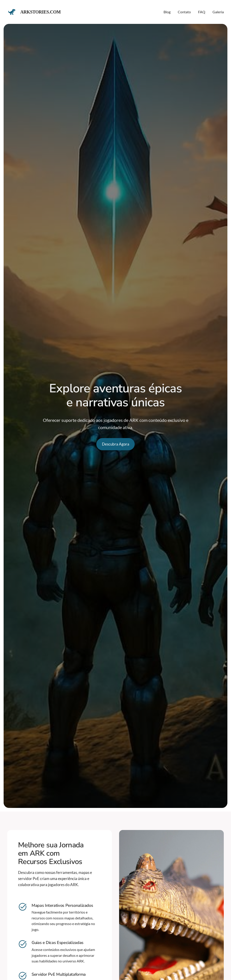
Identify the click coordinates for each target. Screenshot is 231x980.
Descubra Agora (116, 444)
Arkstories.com (40, 12)
